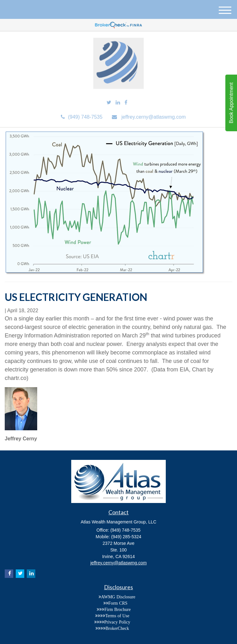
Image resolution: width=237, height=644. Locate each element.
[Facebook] (126, 103)
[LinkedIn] (118, 103)
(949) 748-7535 (82, 117)
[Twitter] (109, 103)
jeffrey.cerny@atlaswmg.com (149, 117)
